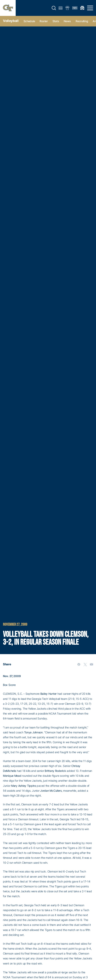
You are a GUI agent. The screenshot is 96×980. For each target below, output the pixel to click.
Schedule (29, 21)
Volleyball (11, 21)
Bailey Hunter (48, 694)
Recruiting (82, 21)
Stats (56, 21)
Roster (44, 21)
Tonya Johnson (33, 732)
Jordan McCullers (51, 791)
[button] (54, 8)
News (67, 21)
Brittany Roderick (55, 771)
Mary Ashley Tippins (24, 786)
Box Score (9, 685)
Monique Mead (12, 776)
